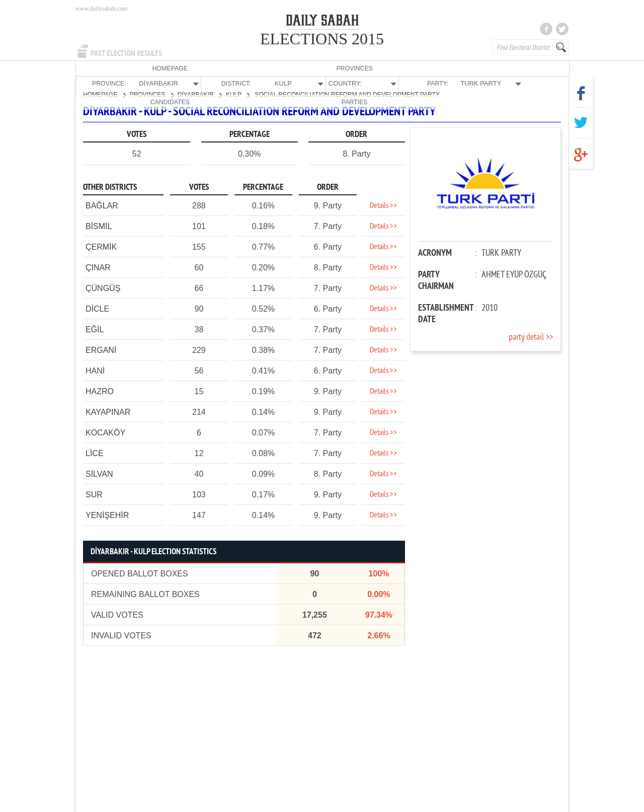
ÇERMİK (101, 246)
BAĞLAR (102, 205)
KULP (238, 94)
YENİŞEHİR (107, 515)
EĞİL (95, 329)
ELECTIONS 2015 (322, 39)
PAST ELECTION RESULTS (126, 53)
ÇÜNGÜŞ (103, 288)
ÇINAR (98, 267)
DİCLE (97, 308)
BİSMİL (99, 226)
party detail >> (531, 337)
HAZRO (100, 391)
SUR (94, 494)
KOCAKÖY (105, 432)
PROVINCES (150, 68)
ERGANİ (101, 350)
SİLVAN (99, 473)
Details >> (383, 205)
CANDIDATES (491, 68)
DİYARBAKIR (200, 94)
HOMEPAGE (101, 68)
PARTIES (540, 68)
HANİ (95, 370)
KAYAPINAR (108, 412)
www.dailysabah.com (101, 9)
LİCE (95, 453)
